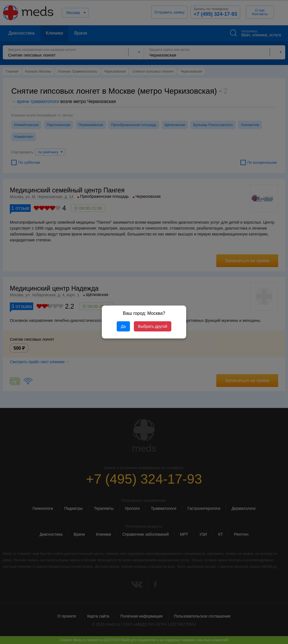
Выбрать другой (153, 326)
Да (123, 326)
